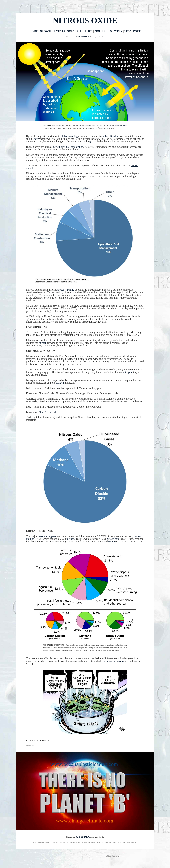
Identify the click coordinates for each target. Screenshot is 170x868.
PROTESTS (101, 31)
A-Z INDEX (83, 36)
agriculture (59, 147)
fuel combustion (75, 147)
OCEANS (72, 31)
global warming (69, 136)
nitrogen (127, 372)
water (36, 139)
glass (92, 142)
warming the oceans (113, 661)
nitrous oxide (114, 539)
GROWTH (46, 31)
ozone (111, 542)
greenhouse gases (120, 126)
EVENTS (60, 31)
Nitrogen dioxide (48, 412)
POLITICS (86, 31)
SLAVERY (116, 31)
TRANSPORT (132, 31)
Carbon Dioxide (110, 136)
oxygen (43, 343)
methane (71, 539)
